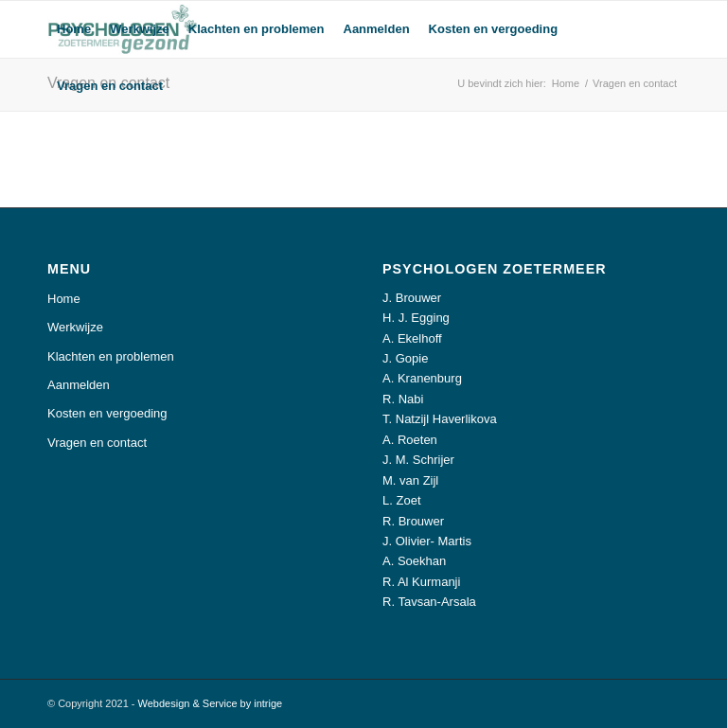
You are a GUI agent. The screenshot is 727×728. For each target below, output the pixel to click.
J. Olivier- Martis (427, 541)
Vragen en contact (97, 443)
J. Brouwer (412, 298)
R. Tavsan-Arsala (429, 602)
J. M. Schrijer (418, 460)
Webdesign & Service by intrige (211, 703)
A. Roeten (410, 440)
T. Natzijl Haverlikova (440, 419)
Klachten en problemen (111, 356)
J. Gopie (405, 358)
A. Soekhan (414, 561)
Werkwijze (75, 327)
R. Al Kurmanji (421, 582)
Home (64, 299)
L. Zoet (401, 500)
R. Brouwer (413, 521)
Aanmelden (79, 385)
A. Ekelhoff (412, 338)
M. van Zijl (410, 480)
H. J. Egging (416, 318)
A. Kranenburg (422, 378)
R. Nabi (403, 399)
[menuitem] (74, 29)
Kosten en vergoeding (107, 413)
